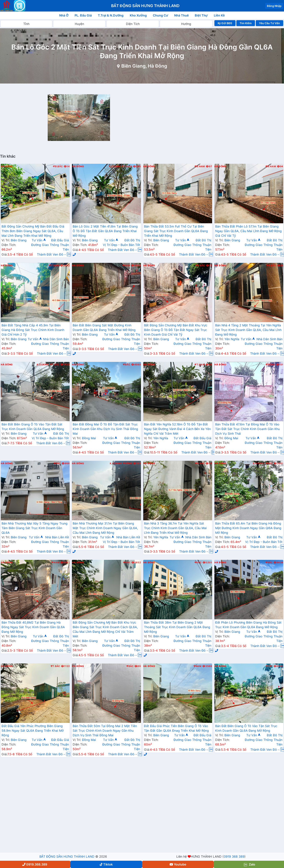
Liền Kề (219, 15)
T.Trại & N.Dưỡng (111, 15)
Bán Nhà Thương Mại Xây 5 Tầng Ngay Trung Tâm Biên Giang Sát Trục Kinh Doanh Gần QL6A (35, 528)
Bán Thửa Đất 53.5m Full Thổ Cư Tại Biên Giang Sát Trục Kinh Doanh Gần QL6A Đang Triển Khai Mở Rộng (176, 231)
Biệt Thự (201, 15)
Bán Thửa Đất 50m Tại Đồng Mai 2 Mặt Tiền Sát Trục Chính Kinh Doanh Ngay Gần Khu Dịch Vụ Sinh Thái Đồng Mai (105, 731)
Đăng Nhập (274, 6)
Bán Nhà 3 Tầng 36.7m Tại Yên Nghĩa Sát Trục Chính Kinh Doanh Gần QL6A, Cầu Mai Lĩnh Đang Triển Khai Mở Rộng (175, 528)
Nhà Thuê (181, 15)
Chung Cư (161, 15)
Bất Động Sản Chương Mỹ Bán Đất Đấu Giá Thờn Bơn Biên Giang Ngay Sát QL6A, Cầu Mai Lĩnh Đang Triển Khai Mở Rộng (33, 231)
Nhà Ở (64, 15)
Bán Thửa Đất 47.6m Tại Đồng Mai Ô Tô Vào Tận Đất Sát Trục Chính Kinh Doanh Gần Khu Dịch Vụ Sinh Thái (248, 429)
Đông (270, 365)
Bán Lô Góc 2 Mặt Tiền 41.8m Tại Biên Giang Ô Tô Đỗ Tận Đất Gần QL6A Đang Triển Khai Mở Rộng (105, 231)
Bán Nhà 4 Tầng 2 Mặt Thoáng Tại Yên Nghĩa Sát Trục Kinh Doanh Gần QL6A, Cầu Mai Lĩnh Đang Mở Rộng (248, 330)
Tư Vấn (39, 240)
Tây (269, 666)
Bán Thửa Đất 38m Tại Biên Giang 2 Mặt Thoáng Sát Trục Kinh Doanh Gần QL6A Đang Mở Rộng (177, 627)
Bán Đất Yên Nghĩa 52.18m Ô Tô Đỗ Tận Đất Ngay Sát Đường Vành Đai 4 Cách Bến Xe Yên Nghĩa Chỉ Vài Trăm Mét (177, 429)
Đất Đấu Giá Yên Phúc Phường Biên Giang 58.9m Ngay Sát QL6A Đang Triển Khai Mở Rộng (33, 731)
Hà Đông (7, 166)
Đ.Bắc (58, 166)
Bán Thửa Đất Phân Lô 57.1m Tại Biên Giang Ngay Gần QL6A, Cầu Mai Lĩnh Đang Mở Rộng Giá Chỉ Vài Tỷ (248, 231)
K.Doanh (115, 166)
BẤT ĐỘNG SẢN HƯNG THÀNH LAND (67, 856)
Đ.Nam (200, 166)
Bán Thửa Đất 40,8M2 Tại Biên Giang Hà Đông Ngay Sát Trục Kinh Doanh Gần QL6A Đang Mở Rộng (33, 627)
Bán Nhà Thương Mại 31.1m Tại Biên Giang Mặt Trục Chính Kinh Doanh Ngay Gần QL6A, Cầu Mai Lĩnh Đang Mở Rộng (105, 528)
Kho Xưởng (138, 15)
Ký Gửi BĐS (225, 23)
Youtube (178, 864)
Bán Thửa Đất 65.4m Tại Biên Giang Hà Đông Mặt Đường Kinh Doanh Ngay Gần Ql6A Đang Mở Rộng (248, 528)
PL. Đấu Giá (83, 15)
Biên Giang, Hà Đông (144, 66)
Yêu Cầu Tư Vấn (269, 23)
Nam (126, 266)
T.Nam (127, 166)
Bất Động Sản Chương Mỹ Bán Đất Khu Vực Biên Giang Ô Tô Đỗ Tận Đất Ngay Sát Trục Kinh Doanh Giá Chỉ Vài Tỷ (176, 330)
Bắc (126, 365)
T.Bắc (55, 365)
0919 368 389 (234, 856)
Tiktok (106, 864)
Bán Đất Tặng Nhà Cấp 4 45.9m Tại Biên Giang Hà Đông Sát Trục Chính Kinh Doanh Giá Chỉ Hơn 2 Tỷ (33, 330)
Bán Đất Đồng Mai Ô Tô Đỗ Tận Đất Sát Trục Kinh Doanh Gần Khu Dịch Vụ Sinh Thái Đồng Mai (105, 429)
